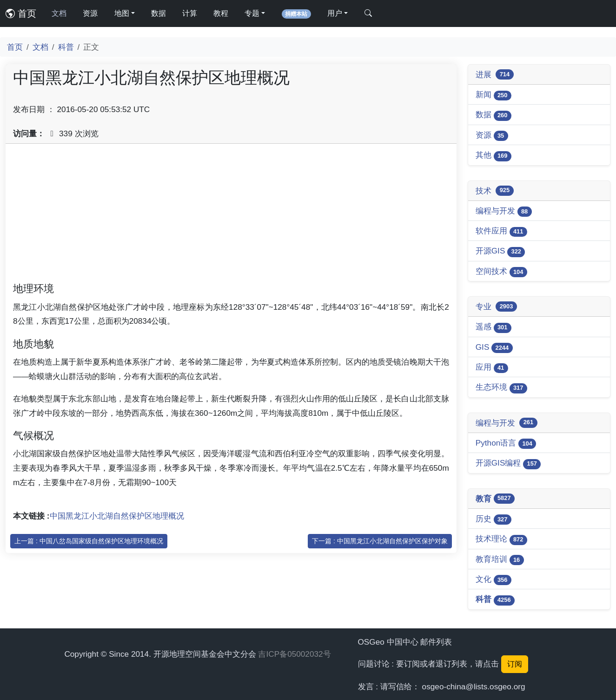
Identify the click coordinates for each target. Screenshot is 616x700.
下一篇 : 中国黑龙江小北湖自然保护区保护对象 (380, 541)
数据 (159, 13)
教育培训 (500, 560)
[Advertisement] (231, 216)
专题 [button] (252, 13)
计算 (190, 13)
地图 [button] (122, 13)
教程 (221, 13)
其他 (493, 156)
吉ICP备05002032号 (294, 654)
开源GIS (500, 251)
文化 (493, 580)
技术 (495, 191)
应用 (492, 368)
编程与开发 (504, 211)
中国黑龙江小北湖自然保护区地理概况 (117, 516)
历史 (493, 519)
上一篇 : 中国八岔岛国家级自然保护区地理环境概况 (89, 541)
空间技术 (501, 272)
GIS (494, 348)
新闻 (493, 95)
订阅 (515, 664)
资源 (90, 13)
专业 (496, 307)
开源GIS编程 (508, 463)
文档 (59, 13)
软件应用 (501, 231)
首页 (21, 13)
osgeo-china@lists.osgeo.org (474, 687)
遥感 (493, 327)
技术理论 (501, 539)
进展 (495, 74)
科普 (66, 47)
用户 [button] (335, 13)
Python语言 (506, 443)
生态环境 (501, 388)
